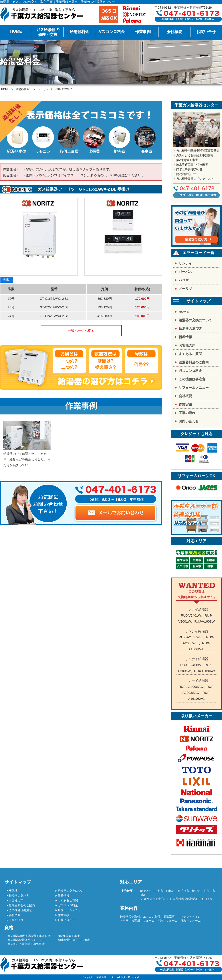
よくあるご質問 (190, 354)
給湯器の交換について (195, 320)
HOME (16, 31)
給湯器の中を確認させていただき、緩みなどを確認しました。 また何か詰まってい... (27, 444)
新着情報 (185, 337)
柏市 (206, 891)
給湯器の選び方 (190, 328)
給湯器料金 (79, 32)
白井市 (159, 891)
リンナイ (185, 263)
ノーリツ (185, 289)
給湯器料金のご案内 (194, 362)
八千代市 (183, 891)
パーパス (185, 272)
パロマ (184, 280)
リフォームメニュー (194, 387)
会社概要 (174, 32)
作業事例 (143, 32)
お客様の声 (187, 345)
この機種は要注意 (192, 379)
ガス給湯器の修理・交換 (48, 32)
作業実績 (185, 404)
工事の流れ (187, 413)
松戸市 (196, 891)
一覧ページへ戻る (81, 331)
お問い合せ (206, 32)
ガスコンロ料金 (111, 32)
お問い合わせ (189, 421)
